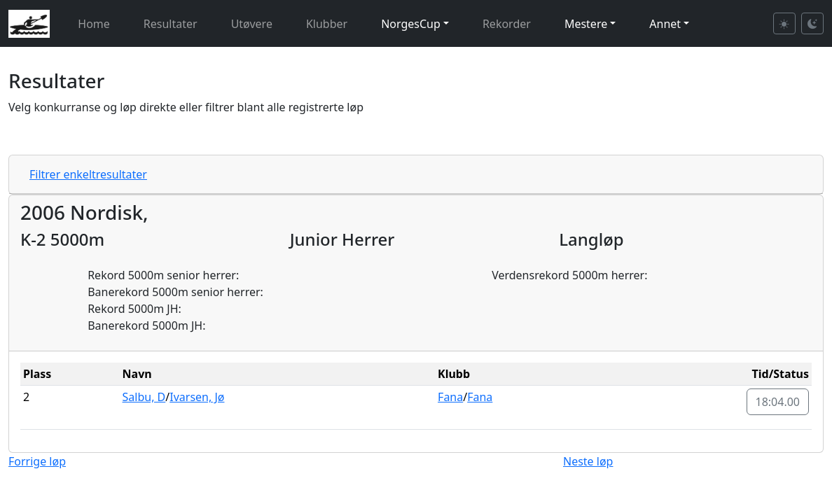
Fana (450, 397)
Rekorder (507, 24)
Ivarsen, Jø (197, 397)
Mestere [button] (586, 24)
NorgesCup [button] (411, 24)
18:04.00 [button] (778, 402)
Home (94, 24)
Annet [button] (665, 24)
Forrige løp (37, 461)
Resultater (171, 24)
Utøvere (252, 24)
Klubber (327, 24)
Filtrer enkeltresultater (88, 174)
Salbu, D (144, 397)
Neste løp (588, 461)
